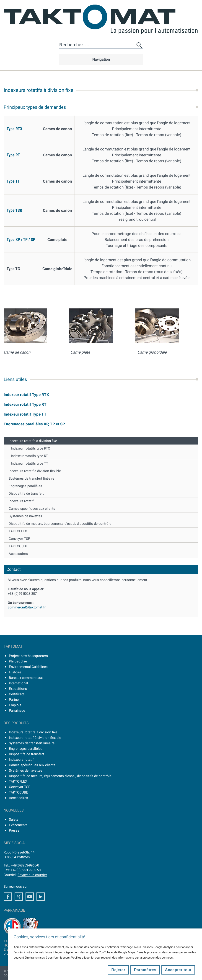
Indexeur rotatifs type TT (30, 463)
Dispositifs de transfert (26, 494)
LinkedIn (41, 897)
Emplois (15, 705)
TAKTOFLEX (18, 531)
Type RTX (14, 129)
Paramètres (145, 970)
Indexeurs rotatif (21, 501)
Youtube (30, 897)
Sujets (14, 820)
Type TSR (14, 210)
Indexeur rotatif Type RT (25, 404)
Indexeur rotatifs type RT (29, 456)
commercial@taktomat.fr (27, 607)
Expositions (18, 689)
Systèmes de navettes (25, 516)
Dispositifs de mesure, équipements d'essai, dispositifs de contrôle (60, 524)
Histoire (15, 672)
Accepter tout (178, 970)
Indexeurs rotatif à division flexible (35, 471)
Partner (14, 700)
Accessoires (18, 554)
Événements (18, 825)
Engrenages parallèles (25, 486)
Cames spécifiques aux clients (32, 509)
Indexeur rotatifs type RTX (30, 448)
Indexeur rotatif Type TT (25, 414)
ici (93, 958)
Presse (14, 830)
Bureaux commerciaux (26, 678)
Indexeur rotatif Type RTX (26, 395)
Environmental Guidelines (28, 667)
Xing (19, 897)
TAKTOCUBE (18, 546)
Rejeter (118, 970)
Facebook (8, 897)
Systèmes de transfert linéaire (31, 478)
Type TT (13, 181)
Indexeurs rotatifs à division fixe (33, 441)
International (18, 683)
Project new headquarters (28, 656)
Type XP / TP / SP (21, 239)
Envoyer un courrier (32, 875)
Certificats (17, 694)
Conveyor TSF (19, 539)
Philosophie (18, 661)
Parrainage (17, 711)
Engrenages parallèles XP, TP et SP (34, 424)
